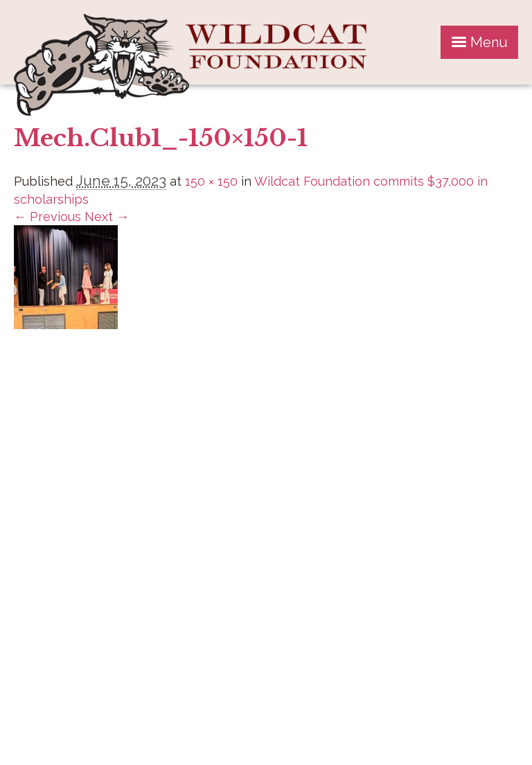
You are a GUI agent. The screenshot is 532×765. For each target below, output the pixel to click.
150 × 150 (211, 181)
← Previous (47, 217)
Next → (107, 217)
